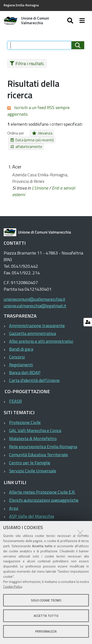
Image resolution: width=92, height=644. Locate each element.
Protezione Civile (25, 422)
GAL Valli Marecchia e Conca (35, 430)
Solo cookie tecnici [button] (46, 600)
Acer (17, 167)
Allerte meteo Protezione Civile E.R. (42, 492)
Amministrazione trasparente (37, 326)
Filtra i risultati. (27, 63)
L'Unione (40, 188)
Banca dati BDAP (25, 372)
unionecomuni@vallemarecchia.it (34, 299)
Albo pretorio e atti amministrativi (41, 341)
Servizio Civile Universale (33, 471)
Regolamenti (21, 365)
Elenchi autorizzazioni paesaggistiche (44, 500)
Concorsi (17, 357)
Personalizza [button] (46, 631)
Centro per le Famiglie (30, 463)
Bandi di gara (21, 349)
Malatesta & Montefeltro (33, 439)
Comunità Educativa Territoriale (39, 455)
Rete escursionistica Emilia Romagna (43, 447)
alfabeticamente (26, 147)
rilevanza (42, 133)
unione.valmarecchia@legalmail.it (35, 306)
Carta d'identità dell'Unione (34, 380)
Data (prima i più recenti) (32, 140)
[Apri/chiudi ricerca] (71, 21)
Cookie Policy (13, 587)
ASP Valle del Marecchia (32, 516)
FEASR (15, 401)
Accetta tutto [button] (46, 616)
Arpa (14, 508)
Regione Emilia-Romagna (21, 5)
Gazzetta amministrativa (33, 333)
